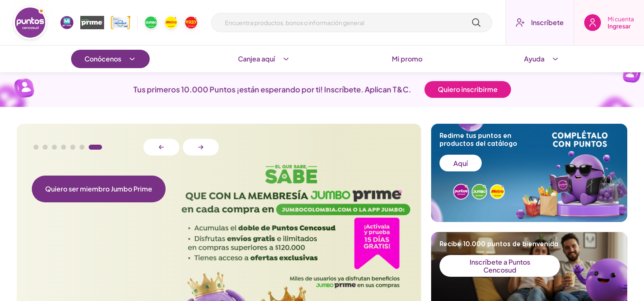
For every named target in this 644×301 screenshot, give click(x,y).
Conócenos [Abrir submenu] (110, 59)
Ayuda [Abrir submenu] (542, 59)
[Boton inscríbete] (540, 23)
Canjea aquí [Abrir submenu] (264, 59)
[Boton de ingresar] (609, 23)
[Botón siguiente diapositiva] (201, 147)
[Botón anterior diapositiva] (161, 147)
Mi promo (407, 59)
